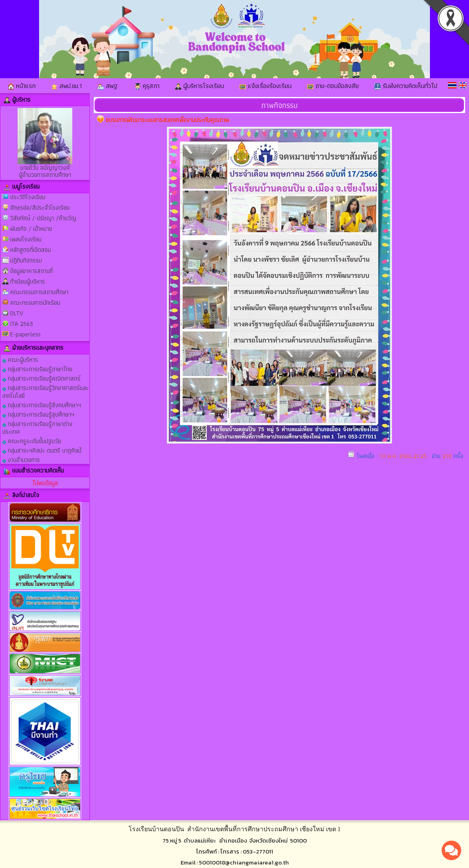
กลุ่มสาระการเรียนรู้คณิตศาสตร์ (41, 378)
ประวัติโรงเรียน (28, 197)
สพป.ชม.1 (67, 86)
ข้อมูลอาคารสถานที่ (31, 271)
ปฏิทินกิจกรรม (26, 260)
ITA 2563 (21, 324)
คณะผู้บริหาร (20, 359)
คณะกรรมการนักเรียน (35, 303)
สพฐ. (108, 86)
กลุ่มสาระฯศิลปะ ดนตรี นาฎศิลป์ (42, 450)
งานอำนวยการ (21, 459)
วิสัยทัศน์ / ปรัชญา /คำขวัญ (43, 218)
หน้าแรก (22, 86)
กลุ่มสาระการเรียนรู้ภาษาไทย (37, 369)
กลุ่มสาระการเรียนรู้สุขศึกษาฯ (38, 414)
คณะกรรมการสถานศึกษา (39, 292)
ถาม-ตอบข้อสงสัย (333, 86)
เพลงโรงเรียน (26, 239)
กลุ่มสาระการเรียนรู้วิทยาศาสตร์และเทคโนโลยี (46, 391)
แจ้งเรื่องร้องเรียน (266, 86)
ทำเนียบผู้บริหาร (28, 281)
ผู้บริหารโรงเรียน (200, 86)
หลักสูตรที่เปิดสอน (30, 250)
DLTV (17, 313)
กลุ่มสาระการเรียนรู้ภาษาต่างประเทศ (37, 427)
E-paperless (25, 334)
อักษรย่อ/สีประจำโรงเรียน (40, 208)
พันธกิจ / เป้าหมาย (31, 229)
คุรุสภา (147, 86)
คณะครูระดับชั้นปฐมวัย (32, 441)
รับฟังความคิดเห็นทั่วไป (406, 86)
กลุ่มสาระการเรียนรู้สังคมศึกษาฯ (42, 405)
